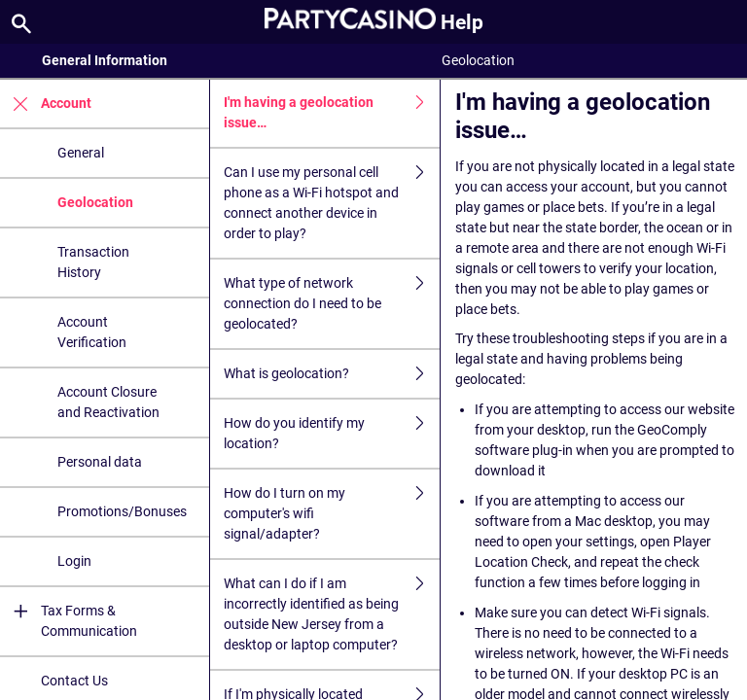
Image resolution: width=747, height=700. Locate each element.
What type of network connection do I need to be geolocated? (332, 304)
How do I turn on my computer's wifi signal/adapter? (332, 514)
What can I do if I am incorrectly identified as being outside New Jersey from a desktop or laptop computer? (332, 614)
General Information (105, 60)
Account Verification (92, 332)
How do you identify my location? (332, 434)
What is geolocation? (332, 374)
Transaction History (93, 262)
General (81, 153)
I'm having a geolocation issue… (332, 113)
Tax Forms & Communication (69, 621)
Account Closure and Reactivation (108, 402)
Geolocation (95, 202)
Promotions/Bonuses (122, 511)
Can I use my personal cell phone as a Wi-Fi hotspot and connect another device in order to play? (332, 203)
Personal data (100, 462)
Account (46, 104)
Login (74, 561)
